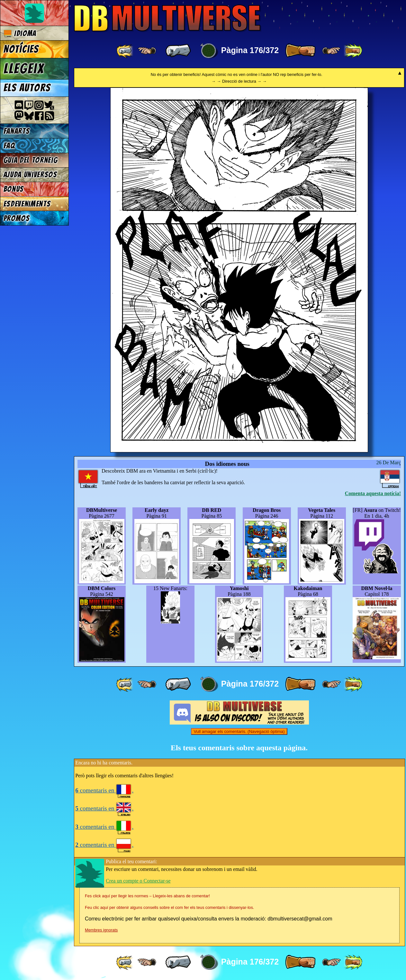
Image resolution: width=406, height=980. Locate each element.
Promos (17, 218)
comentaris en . (104, 790)
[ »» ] (353, 51)
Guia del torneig (31, 160)
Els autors (27, 88)
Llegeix (24, 69)
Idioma (20, 33)
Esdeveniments (27, 204)
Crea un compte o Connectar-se (138, 881)
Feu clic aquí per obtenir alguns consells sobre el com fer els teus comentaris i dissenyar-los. (169, 907)
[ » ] (300, 51)
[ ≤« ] (147, 51)
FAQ (9, 146)
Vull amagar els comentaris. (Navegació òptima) (239, 731)
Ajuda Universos (30, 175)
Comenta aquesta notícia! (373, 493)
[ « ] (178, 51)
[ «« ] (125, 51)
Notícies (21, 49)
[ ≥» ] (331, 51)
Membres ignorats (101, 930)
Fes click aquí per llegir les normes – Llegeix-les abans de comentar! (147, 896)
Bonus (14, 189)
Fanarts (17, 131)
